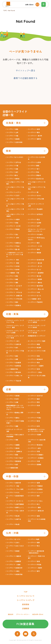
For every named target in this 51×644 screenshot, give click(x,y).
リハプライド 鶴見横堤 (14, 461)
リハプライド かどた (13, 493)
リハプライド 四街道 (13, 229)
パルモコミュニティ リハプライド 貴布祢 (37, 327)
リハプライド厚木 (12, 175)
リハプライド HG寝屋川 (36, 455)
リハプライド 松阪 (34, 413)
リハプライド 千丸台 (13, 246)
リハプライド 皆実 (34, 483)
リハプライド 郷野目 (35, 139)
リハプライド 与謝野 (35, 435)
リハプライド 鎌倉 (12, 279)
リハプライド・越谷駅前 (36, 273)
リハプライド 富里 (34, 249)
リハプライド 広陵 (12, 402)
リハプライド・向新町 (35, 568)
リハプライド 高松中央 (14, 483)
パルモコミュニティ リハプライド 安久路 (37, 332)
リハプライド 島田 (34, 363)
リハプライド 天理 (34, 452)
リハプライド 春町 (34, 571)
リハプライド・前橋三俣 (14, 296)
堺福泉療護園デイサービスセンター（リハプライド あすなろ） (15, 407)
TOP (5, 11)
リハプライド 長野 (12, 359)
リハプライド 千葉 (12, 166)
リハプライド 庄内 (34, 426)
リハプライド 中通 (12, 136)
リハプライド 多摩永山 (14, 243)
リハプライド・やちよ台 (14, 292)
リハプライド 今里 (34, 461)
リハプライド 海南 (12, 440)
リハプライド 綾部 (34, 399)
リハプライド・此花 (34, 448)
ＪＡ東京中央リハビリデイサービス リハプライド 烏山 (15, 255)
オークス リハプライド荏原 (37, 341)
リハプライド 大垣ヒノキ (14, 376)
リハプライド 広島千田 (14, 519)
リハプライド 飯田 (12, 356)
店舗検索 (26, 609)
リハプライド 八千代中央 (14, 299)
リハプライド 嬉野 (34, 543)
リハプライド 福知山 (13, 418)
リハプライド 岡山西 (13, 524)
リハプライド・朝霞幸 (35, 279)
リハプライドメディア (26, 600)
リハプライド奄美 (34, 539)
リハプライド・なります (14, 286)
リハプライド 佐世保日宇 (14, 568)
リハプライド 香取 (12, 283)
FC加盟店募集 (26, 624)
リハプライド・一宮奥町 (36, 366)
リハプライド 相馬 (34, 129)
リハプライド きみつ (35, 196)
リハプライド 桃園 (34, 344)
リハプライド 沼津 (34, 369)
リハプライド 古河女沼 (35, 214)
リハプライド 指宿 (34, 561)
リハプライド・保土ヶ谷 (36, 289)
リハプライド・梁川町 (35, 136)
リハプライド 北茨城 (35, 223)
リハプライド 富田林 (13, 448)
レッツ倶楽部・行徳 (13, 273)
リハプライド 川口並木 (35, 234)
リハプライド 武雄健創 (14, 561)
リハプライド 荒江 (34, 546)
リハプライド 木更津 (13, 220)
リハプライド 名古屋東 (14, 363)
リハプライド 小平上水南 (36, 199)
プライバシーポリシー (23, 614)
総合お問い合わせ (38, 614)
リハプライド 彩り (34, 169)
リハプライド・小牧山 (35, 372)
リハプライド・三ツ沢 (13, 226)
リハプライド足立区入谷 (36, 179)
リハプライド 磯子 (34, 243)
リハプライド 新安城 (35, 348)
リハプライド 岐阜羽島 (14, 366)
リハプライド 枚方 (12, 465)
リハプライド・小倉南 (13, 565)
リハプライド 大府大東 (14, 344)
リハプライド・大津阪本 (36, 458)
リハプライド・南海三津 (36, 511)
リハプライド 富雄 (12, 426)
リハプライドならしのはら (15, 157)
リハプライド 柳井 (34, 496)
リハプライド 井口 (34, 504)
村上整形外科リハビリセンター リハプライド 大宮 (37, 430)
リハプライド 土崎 (12, 133)
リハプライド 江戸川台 (14, 162)
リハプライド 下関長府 (35, 486)
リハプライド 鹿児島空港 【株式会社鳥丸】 (37, 552)
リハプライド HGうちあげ (15, 458)
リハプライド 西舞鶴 (35, 465)
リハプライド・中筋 (13, 486)
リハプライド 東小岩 (35, 276)
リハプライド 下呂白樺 (14, 381)
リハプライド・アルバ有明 (15, 489)
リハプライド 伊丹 (34, 402)
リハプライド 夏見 (34, 220)
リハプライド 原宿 (12, 223)
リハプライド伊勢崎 (34, 175)
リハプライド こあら (13, 341)
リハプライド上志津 (34, 162)
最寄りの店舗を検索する (26, 78)
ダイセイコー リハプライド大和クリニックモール (37, 230)
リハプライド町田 (34, 172)
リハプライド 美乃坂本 (14, 372)
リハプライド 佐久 (12, 348)
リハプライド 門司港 (35, 565)
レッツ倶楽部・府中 (34, 299)
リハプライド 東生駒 (13, 396)
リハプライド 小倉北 (13, 571)
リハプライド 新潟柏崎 (35, 359)
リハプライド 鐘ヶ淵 (13, 249)
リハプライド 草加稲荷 (35, 209)
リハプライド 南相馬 (13, 139)
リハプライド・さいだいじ (15, 501)
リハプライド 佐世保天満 (14, 574)
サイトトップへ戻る (26, 71)
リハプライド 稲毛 (12, 302)
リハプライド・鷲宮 (13, 263)
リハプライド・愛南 (34, 508)
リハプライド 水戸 (34, 226)
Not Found (11, 11)
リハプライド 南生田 (13, 179)
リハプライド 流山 (12, 234)
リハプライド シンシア (35, 493)
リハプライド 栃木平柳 (35, 286)
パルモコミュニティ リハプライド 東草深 (37, 321)
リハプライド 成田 (12, 276)
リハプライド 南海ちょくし (15, 508)
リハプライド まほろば (35, 396)
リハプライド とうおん (35, 501)
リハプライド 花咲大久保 (36, 260)
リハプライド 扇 (33, 192)
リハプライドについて (26, 596)
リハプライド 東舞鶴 (13, 445)
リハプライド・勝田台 (35, 283)
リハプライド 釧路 (12, 129)
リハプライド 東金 (12, 289)
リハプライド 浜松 (34, 356)
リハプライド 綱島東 (35, 253)
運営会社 (11, 614)
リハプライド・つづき (35, 246)
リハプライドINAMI (13, 399)
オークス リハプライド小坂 (37, 351)
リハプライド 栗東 (12, 455)
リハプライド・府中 (13, 238)
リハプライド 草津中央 (35, 445)
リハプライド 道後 (34, 516)
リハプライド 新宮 (34, 421)
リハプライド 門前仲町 (35, 302)
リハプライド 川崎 (34, 292)
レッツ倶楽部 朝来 (12, 468)
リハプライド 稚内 (34, 133)
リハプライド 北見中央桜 (14, 142)
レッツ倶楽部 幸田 (12, 369)
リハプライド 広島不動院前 (15, 504)
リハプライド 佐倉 (12, 169)
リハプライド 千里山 (35, 418)
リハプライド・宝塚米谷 (14, 452)
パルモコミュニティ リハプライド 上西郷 (15, 332)
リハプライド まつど (35, 270)
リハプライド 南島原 (13, 551)
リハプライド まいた (35, 296)
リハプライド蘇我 (34, 166)
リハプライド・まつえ (35, 266)
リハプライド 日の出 (13, 266)
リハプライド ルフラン (14, 192)
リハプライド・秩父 (13, 260)
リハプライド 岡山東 (13, 516)
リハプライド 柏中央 (13, 270)
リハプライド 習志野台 (14, 305)
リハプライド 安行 (12, 172)
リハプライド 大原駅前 (35, 489)
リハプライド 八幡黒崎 (14, 556)
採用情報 (26, 604)
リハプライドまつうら (13, 539)
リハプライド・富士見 (35, 263)
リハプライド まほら (13, 543)
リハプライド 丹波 (34, 406)
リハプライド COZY (13, 196)
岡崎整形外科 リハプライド (37, 336)
